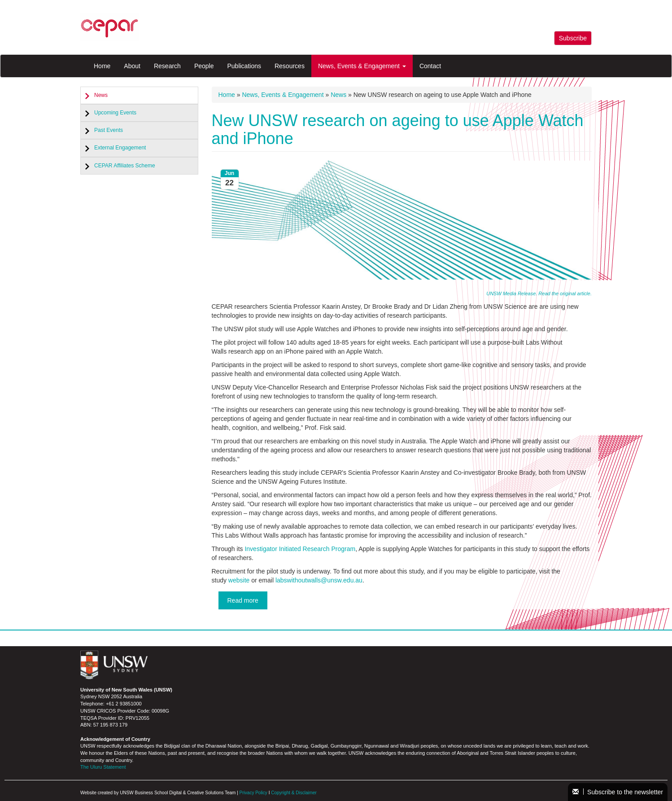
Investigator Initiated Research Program (300, 549)
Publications (244, 66)
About (132, 66)
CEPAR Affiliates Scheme (125, 166)
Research (167, 66)
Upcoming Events (115, 113)
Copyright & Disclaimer (294, 793)
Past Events (109, 130)
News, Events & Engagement (362, 66)
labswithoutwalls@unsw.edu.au (319, 580)
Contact (430, 66)
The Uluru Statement (103, 767)
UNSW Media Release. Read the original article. (539, 293)
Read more (243, 600)
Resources (290, 66)
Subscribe (573, 38)
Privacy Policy (253, 793)
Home (102, 66)
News (101, 95)
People (204, 66)
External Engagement (120, 148)
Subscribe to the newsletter (618, 792)
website (239, 580)
